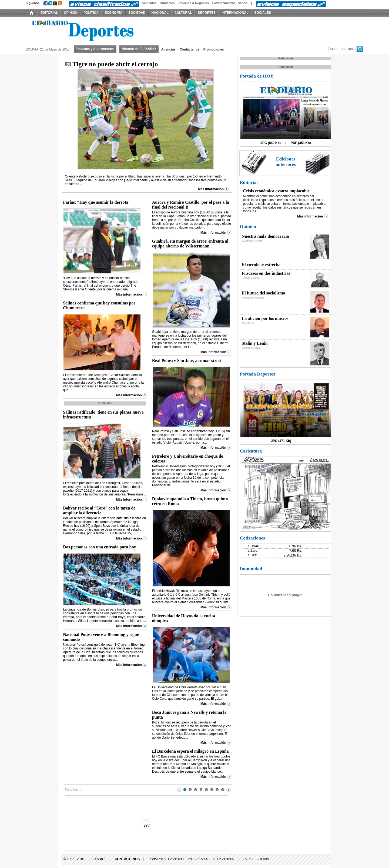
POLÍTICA (91, 13)
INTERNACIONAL (235, 13)
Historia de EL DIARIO (139, 49)
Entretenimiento (223, 3)
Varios (243, 3)
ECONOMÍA (113, 13)
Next (229, 790)
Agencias (168, 49)
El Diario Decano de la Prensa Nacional (86, 30)
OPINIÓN (71, 13)
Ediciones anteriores (286, 162)
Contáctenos (190, 49)
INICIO (32, 13)
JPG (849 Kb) (271, 143)
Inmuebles (167, 3)
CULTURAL (183, 13)
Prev (179, 790)
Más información (211, 189)
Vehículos (149, 3)
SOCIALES (263, 13)
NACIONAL (160, 13)
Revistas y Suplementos (95, 49)
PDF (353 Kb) (301, 143)
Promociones (214, 49)
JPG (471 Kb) (281, 441)
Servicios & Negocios (193, 3)
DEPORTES (207, 13)
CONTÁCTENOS (127, 859)
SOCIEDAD (137, 13)
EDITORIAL (49, 13)
